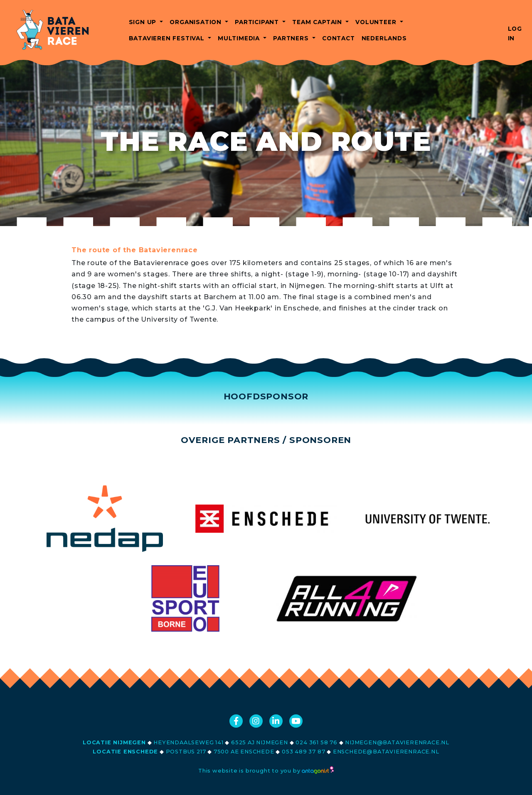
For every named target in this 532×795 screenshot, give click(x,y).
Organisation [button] (196, 22)
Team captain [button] (318, 22)
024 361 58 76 (316, 742)
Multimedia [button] (240, 38)
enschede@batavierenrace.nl (386, 752)
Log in (515, 33)
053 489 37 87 (303, 752)
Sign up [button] (144, 22)
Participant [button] (258, 22)
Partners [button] (292, 38)
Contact (339, 38)
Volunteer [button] (377, 22)
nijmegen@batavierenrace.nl (397, 742)
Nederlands (384, 38)
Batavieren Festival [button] (168, 38)
